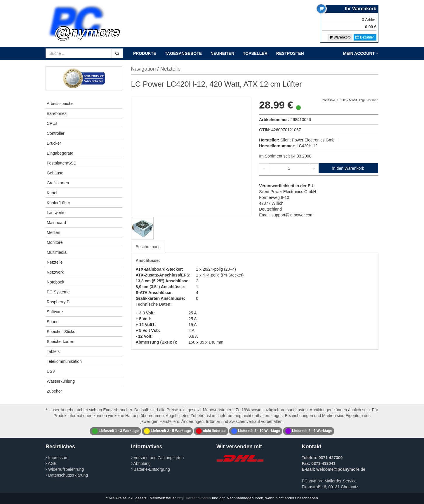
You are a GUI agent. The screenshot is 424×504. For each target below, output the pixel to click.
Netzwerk (55, 272)
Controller (56, 133)
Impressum (57, 458)
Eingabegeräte (60, 153)
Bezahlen (365, 37)
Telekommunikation (64, 361)
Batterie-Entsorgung (151, 469)
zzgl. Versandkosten (194, 498)
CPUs (52, 123)
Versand (372, 100)
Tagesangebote (184, 53)
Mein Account (361, 53)
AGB (51, 463)
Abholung (141, 463)
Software (55, 312)
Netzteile (55, 262)
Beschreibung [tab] (148, 247)
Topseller (255, 53)
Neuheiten (222, 53)
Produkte (145, 53)
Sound (53, 322)
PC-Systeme (58, 292)
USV (51, 371)
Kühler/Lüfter (58, 203)
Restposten (290, 53)
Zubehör (54, 391)
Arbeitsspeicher (61, 104)
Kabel (52, 193)
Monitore (55, 242)
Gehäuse (55, 173)
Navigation (144, 69)
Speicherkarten (60, 342)
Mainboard (56, 223)
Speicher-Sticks (61, 332)
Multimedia (57, 252)
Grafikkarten (58, 183)
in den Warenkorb (348, 168)
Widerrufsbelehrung (65, 469)
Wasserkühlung (61, 381)
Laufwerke (56, 213)
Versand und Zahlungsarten (158, 458)
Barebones (57, 113)
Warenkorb (340, 37)
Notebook (55, 282)
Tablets (53, 351)
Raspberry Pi (59, 302)
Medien (53, 232)
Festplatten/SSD (62, 163)
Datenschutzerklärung (67, 475)
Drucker (54, 143)
